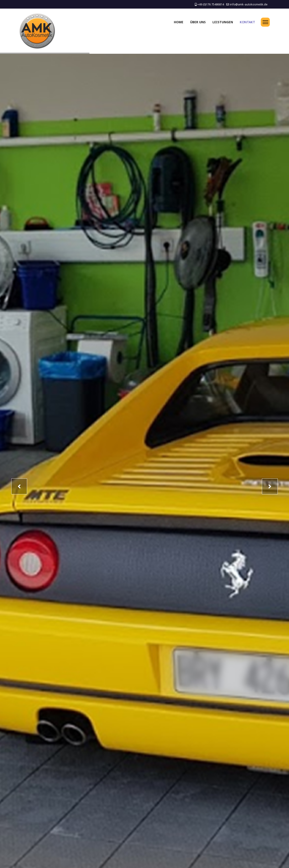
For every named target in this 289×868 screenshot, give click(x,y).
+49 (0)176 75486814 (211, 4)
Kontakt (247, 22)
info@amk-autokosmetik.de (249, 4)
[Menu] (265, 22)
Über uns (198, 22)
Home (179, 22)
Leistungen (223, 22)
